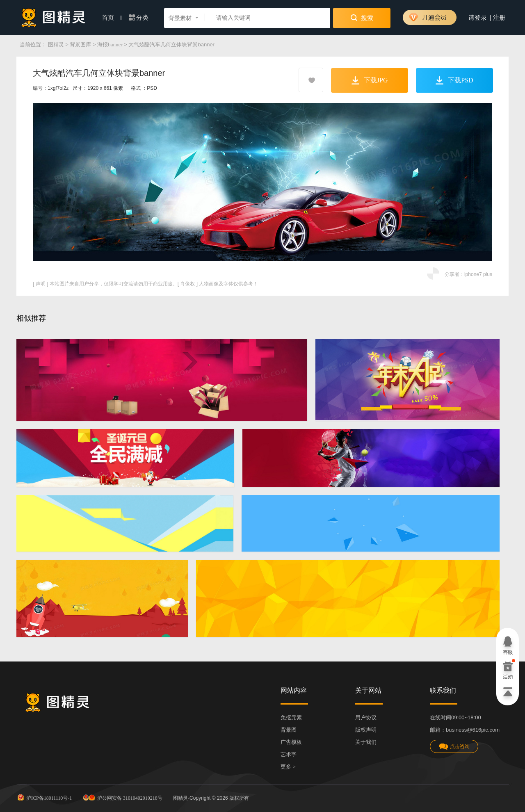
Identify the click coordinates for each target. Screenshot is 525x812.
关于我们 (366, 742)
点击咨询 (454, 747)
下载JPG (370, 80)
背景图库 (80, 44)
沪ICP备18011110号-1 (44, 797)
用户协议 (366, 717)
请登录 (478, 18)
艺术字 (289, 754)
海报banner (110, 44)
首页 (112, 18)
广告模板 (291, 742)
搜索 (362, 18)
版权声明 (366, 730)
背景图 (289, 730)
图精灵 (56, 44)
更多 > (288, 767)
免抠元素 (291, 717)
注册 (499, 18)
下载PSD (454, 80)
